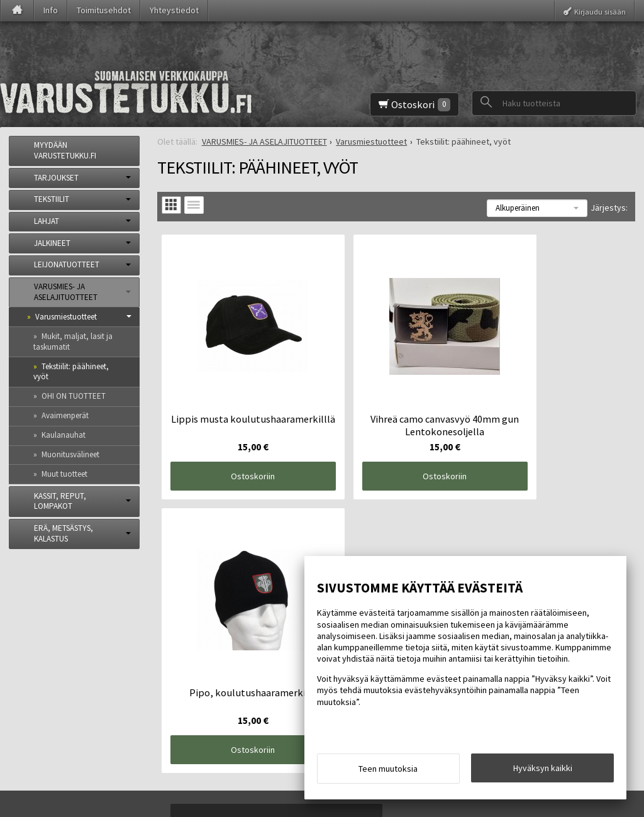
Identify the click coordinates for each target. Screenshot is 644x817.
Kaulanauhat (64, 435)
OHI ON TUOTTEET (74, 396)
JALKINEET (52, 243)
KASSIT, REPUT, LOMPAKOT (60, 501)
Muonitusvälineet (70, 454)
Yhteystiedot (174, 10)
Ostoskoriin (236, 443)
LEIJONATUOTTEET (67, 264)
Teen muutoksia (388, 772)
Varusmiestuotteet (66, 317)
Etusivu (32, 631)
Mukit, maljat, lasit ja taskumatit (73, 342)
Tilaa (205, 712)
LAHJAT (47, 221)
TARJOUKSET (56, 178)
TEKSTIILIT (52, 199)
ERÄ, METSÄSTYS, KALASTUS (64, 533)
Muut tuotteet (64, 474)
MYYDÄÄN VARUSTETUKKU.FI (65, 150)
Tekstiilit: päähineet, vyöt (71, 372)
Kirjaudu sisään (600, 11)
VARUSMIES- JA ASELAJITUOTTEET (66, 292)
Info (51, 10)
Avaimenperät (65, 415)
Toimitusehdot (104, 10)
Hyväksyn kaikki (543, 771)
